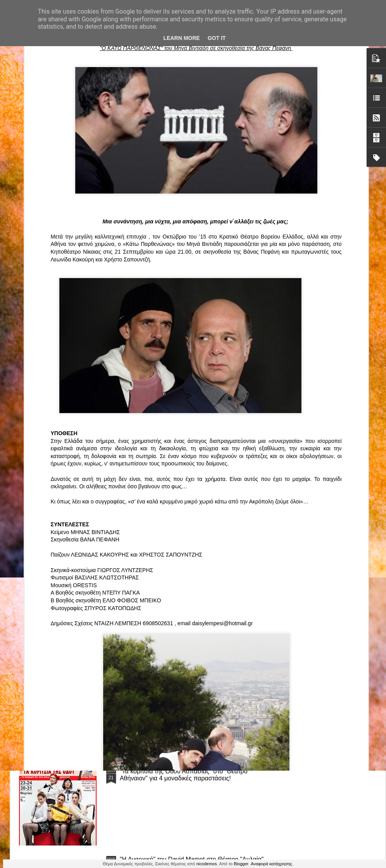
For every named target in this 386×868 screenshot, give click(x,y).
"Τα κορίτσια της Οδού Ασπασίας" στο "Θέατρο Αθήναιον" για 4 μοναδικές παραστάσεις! (184, 775)
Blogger (241, 864)
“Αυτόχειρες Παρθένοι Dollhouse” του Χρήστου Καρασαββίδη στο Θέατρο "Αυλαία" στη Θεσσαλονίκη (193, 687)
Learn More (182, 38)
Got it (217, 38)
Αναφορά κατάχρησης (272, 864)
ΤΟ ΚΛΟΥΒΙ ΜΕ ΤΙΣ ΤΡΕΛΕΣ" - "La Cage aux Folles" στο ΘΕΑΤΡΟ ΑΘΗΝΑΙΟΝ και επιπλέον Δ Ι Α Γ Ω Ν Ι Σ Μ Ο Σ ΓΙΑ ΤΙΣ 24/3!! (194, 602)
